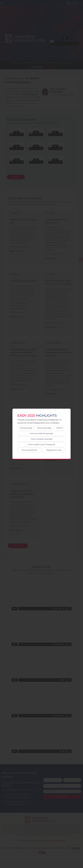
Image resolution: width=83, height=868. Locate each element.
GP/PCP (60, 428)
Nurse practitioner (30, 450)
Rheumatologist (44, 428)
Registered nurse (54, 450)
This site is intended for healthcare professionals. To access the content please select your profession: (39, 421)
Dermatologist (26, 428)
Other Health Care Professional (41, 445)
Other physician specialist (42, 439)
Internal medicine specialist (42, 434)
